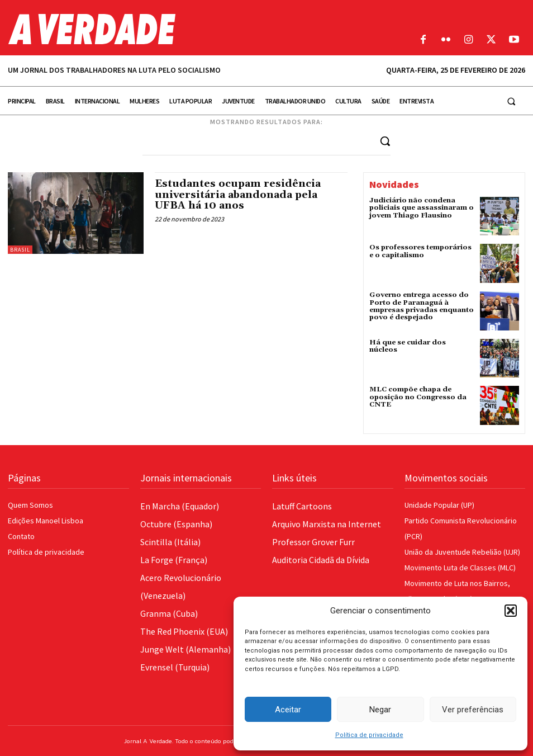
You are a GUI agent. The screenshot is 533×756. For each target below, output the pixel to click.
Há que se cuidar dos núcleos (422, 342)
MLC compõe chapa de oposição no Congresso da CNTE (418, 397)
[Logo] (200, 29)
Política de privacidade (369, 735)
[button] (511, 611)
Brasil (20, 250)
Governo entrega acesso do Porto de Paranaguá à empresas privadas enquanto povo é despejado (421, 306)
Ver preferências (473, 710)
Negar (380, 710)
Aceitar (288, 710)
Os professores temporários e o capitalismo (420, 251)
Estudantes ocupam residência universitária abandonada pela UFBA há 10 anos (238, 195)
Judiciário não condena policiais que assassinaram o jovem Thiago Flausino (421, 208)
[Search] (385, 141)
